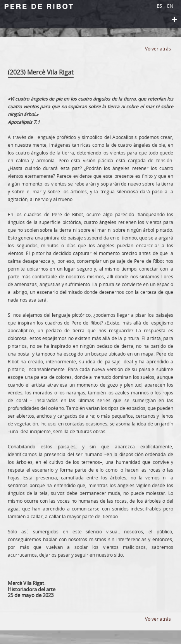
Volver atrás (158, 49)
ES (160, 6)
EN (170, 6)
